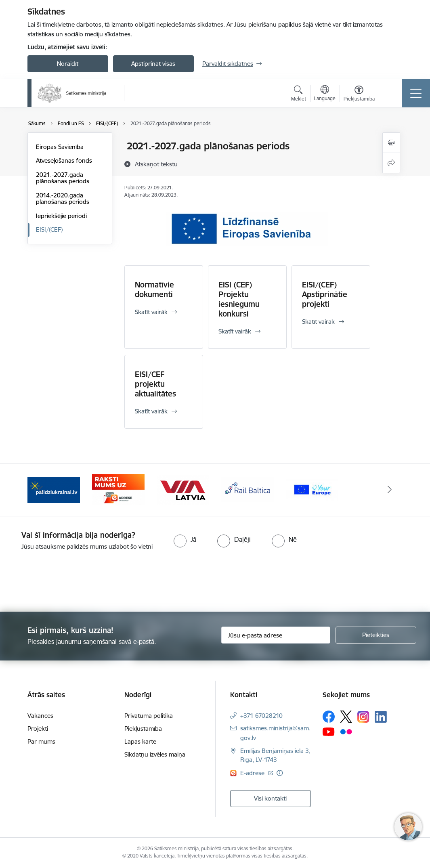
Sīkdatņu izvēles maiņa (155, 754)
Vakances (40, 716)
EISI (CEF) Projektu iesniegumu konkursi (239, 299)
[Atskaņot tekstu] (156, 164)
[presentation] (67, 582)
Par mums (41, 741)
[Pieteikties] (376, 635)
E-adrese (253, 773)
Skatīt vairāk (151, 312)
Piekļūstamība (143, 729)
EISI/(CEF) (49, 230)
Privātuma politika (149, 716)
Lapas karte (140, 741)
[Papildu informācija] (280, 773)
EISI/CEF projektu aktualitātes (155, 384)
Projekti (38, 729)
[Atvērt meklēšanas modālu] (299, 94)
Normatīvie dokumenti (154, 289)
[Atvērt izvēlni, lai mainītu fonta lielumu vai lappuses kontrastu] (359, 94)
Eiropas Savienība (60, 147)
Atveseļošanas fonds (64, 160)
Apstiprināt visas (153, 64)
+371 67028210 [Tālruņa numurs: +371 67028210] (261, 716)
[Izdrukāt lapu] (391, 143)
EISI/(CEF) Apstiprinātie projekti (325, 294)
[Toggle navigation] (416, 93)
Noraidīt (68, 64)
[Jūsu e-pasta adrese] (276, 635)
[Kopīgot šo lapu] (391, 163)
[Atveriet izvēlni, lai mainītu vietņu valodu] (325, 94)
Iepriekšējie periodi (61, 216)
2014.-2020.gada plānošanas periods (63, 198)
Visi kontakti (270, 798)
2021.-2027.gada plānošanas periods (63, 178)
